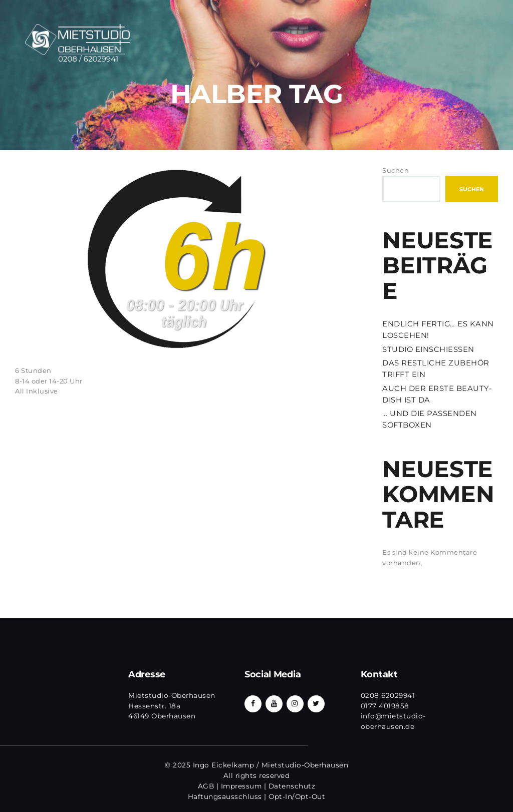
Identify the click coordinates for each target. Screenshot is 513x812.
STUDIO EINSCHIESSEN (428, 349)
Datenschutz (292, 786)
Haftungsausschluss (225, 796)
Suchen (396, 170)
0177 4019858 (385, 706)
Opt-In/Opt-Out (297, 796)
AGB (206, 786)
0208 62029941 (388, 695)
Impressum (241, 786)
